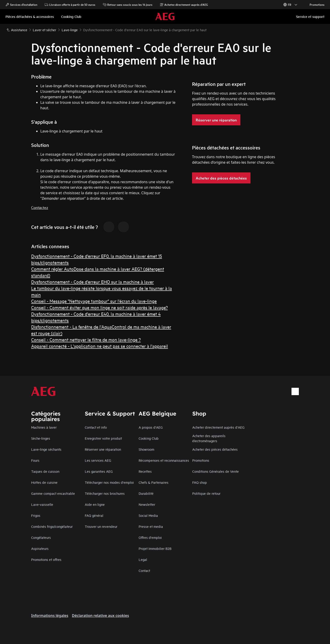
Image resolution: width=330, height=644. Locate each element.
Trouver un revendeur (101, 526)
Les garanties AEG (99, 471)
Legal (143, 559)
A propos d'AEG (151, 427)
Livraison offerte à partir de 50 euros (70, 5)
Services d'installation (21, 5)
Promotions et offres (46, 559)
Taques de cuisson (45, 471)
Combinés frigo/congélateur (52, 526)
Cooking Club (149, 438)
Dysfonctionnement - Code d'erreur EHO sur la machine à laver (92, 282)
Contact (144, 570)
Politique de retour (206, 493)
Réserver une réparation (103, 449)
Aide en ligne (95, 504)
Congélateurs (41, 537)
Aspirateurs (40, 548)
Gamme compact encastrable (53, 493)
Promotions (315, 5)
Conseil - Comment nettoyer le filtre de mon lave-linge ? (86, 339)
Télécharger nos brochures (105, 493)
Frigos (36, 515)
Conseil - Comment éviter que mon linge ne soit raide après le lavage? (99, 307)
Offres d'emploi (150, 537)
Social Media (148, 515)
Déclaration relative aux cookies (100, 616)
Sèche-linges (41, 438)
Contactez (40, 207)
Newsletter (147, 504)
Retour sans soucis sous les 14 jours (128, 5)
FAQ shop (200, 482)
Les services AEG (98, 460)
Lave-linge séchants (46, 449)
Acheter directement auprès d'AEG (218, 427)
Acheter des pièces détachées (215, 449)
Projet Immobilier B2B (155, 548)
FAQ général (94, 515)
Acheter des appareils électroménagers (209, 438)
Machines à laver (44, 427)
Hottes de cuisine (44, 482)
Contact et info (96, 427)
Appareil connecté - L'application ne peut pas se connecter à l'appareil (100, 346)
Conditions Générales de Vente (216, 471)
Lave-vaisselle (42, 504)
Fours (35, 460)
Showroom (146, 449)
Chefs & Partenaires (154, 482)
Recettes (145, 471)
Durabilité (146, 493)
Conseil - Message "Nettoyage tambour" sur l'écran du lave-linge (94, 301)
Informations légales (50, 616)
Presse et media (151, 526)
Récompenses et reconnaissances (164, 460)
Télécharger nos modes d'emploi (109, 482)
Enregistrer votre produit (103, 438)
